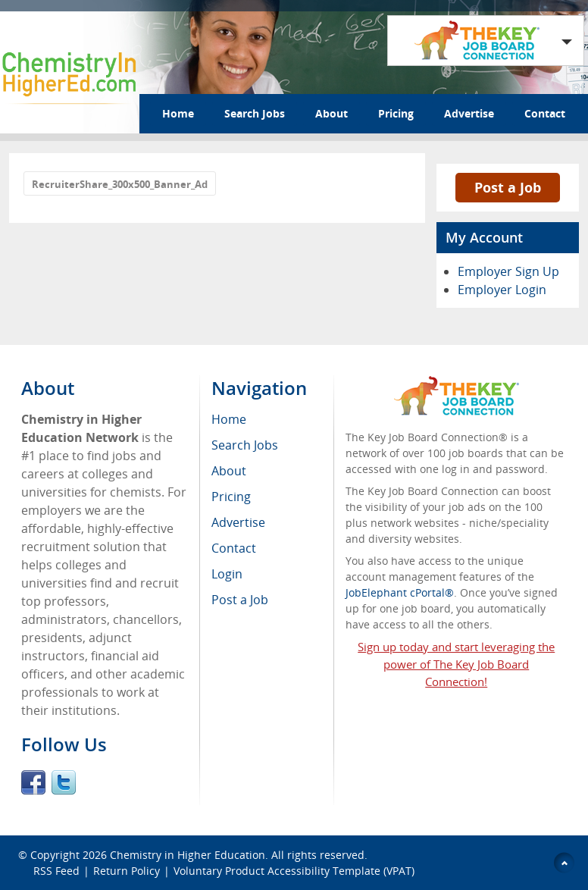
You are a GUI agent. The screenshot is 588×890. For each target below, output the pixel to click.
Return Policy (127, 871)
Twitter (64, 782)
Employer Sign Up (508, 271)
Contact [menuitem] (234, 548)
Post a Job (508, 187)
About (332, 113)
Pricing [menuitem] (231, 497)
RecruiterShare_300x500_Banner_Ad (120, 184)
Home (178, 113)
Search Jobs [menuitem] (245, 445)
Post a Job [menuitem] (240, 600)
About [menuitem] (229, 471)
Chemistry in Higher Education (188, 855)
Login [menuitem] (227, 574)
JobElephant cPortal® (400, 592)
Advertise (469, 113)
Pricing (396, 113)
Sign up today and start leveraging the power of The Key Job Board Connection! (456, 664)
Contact (545, 113)
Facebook (33, 782)
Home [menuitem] (229, 419)
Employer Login (502, 290)
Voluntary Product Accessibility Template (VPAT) (294, 871)
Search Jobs (255, 113)
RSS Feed (56, 871)
